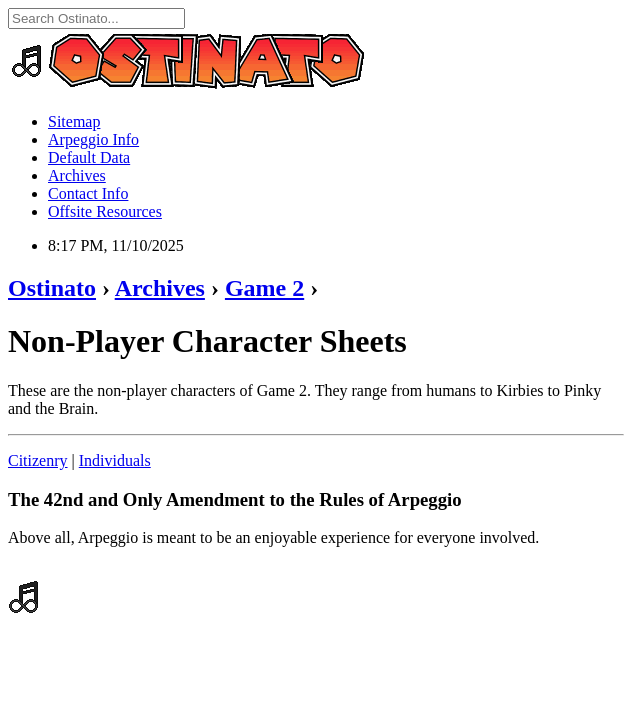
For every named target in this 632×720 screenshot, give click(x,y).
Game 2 (264, 288)
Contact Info (88, 193)
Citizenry (38, 460)
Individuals (115, 460)
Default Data (89, 157)
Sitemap (74, 121)
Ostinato (52, 288)
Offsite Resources (105, 211)
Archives (77, 175)
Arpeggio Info (93, 139)
